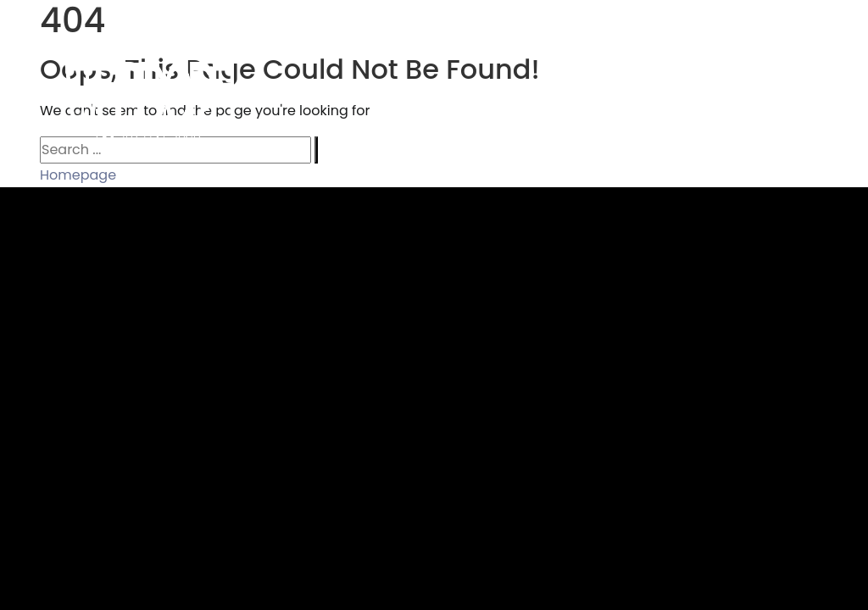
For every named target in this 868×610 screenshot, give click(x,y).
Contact (809, 90)
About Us (707, 90)
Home (325, 90)
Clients (612, 90)
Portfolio (418, 90)
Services (518, 90)
